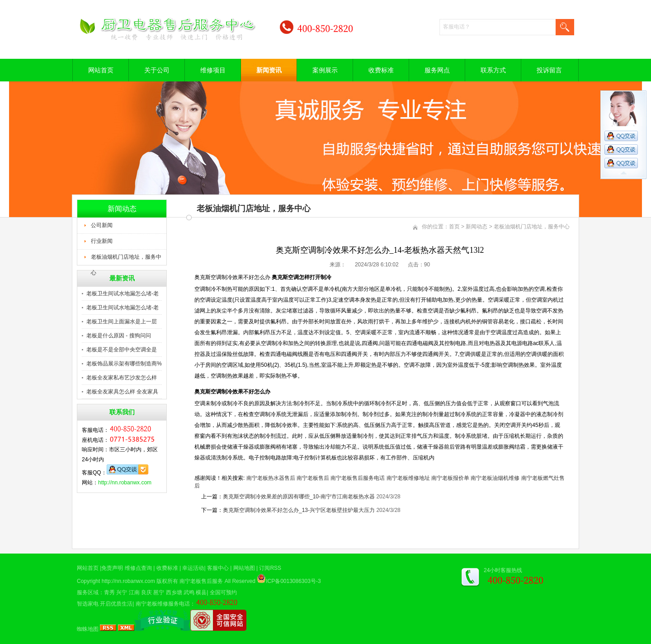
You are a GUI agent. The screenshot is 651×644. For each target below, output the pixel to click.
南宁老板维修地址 (408, 478)
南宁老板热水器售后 (271, 478)
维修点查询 (138, 568)
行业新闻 (102, 241)
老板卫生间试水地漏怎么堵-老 (123, 294)
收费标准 (381, 70)
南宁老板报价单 (450, 478)
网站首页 (101, 70)
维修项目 (213, 70)
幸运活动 (193, 568)
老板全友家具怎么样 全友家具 (122, 392)
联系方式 (493, 70)
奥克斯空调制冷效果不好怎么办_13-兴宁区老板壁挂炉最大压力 (299, 510)
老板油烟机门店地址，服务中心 (126, 260)
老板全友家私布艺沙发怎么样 (122, 378)
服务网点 (437, 70)
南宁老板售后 (313, 478)
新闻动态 (476, 227)
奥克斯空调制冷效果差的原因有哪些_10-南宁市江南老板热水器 (299, 497)
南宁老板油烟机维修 (495, 478)
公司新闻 (102, 225)
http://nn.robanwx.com (125, 483)
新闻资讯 (269, 70)
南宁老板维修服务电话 (163, 604)
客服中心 (218, 568)
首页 (454, 227)
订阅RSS (270, 568)
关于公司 (157, 70)
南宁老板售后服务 (201, 581)
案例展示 (325, 70)
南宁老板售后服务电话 (358, 478)
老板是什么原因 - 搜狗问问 (119, 336)
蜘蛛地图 (88, 629)
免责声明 (112, 568)
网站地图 (244, 568)
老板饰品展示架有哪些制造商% (124, 364)
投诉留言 (549, 70)
